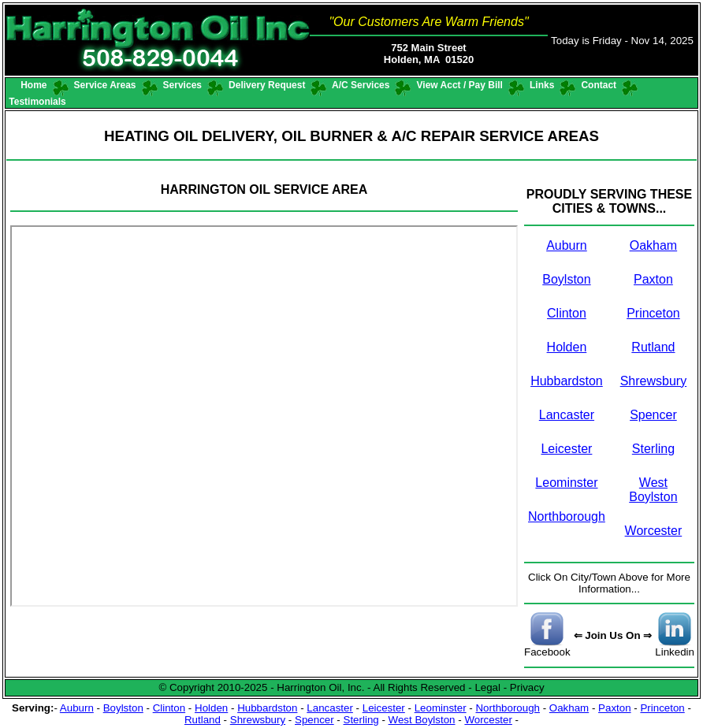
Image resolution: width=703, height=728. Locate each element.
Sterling (653, 449)
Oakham (653, 245)
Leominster (566, 483)
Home (34, 85)
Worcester (654, 531)
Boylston (566, 279)
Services (182, 85)
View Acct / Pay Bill (459, 85)
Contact (599, 85)
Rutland (653, 347)
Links (542, 85)
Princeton (653, 313)
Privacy (527, 687)
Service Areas (105, 85)
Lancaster (567, 415)
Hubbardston (567, 381)
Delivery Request (267, 85)
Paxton (653, 279)
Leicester (566, 449)
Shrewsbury (653, 381)
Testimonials (37, 102)
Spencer (653, 415)
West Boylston (653, 490)
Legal (487, 687)
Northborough (567, 516)
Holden (567, 347)
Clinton (567, 313)
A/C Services (361, 85)
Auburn (567, 245)
